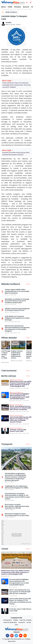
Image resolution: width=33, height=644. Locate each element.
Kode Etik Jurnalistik (26, 620)
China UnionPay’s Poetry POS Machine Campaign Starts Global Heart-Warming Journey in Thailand (16, 85)
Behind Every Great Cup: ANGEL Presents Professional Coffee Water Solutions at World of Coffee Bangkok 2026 (21, 384)
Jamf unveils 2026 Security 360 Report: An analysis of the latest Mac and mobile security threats (21, 420)
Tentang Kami (7, 620)
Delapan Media (20, 641)
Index (29, 284)
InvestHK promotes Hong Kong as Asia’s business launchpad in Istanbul (16, 154)
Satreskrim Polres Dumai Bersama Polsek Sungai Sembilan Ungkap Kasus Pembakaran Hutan (9, 355)
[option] (9, 354)
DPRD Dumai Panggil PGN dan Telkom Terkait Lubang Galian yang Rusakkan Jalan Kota (24, 355)
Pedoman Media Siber (10, 622)
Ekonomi (26, 7)
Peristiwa (18, 7)
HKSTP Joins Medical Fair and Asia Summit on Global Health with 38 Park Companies (20, 408)
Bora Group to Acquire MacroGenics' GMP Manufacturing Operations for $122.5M (17, 506)
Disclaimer (22, 622)
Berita (3, 7)
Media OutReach (11, 12)
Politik (10, 7)
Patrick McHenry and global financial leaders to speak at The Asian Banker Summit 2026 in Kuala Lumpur (17, 496)
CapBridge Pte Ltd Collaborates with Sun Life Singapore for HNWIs (17, 487)
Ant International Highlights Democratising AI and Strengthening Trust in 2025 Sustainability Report (19, 396)
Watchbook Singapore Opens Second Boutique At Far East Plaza (17, 515)
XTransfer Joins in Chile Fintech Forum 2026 (18, 430)
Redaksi (9, 23)
